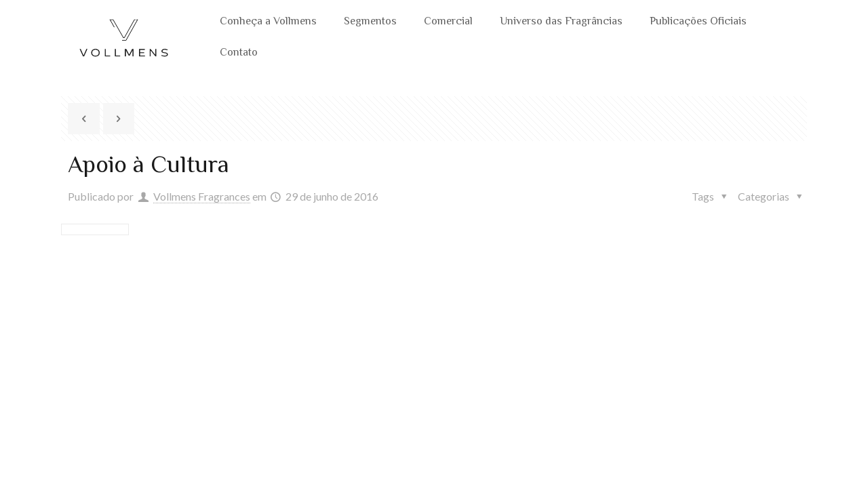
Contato (239, 53)
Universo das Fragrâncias (561, 22)
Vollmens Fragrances (202, 196)
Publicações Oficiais (698, 22)
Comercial (448, 22)
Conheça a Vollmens (268, 22)
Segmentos (370, 22)
